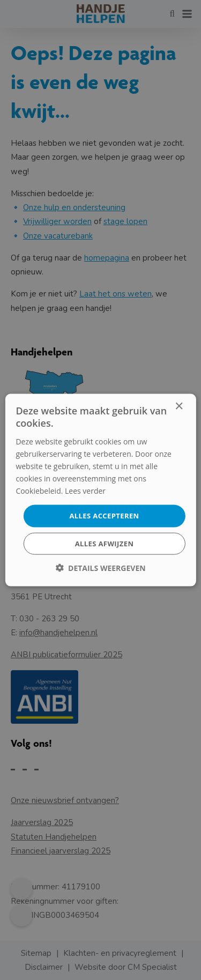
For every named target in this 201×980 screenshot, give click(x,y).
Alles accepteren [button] (104, 516)
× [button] (179, 407)
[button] (100, 567)
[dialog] (100, 490)
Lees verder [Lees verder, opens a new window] (85, 491)
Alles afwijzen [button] (105, 543)
